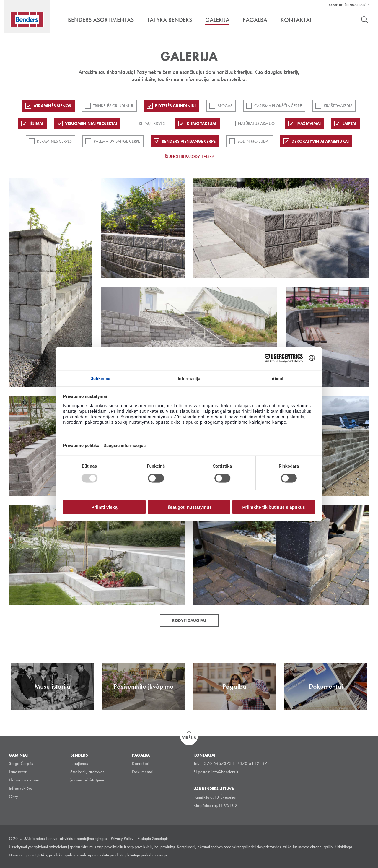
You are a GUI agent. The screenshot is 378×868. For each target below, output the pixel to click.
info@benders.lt (225, 772)
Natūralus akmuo (256, 123)
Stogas (225, 106)
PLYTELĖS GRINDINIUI (175, 106)
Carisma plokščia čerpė (278, 106)
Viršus (189, 738)
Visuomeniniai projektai (91, 123)
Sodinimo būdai (254, 141)
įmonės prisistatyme (87, 780)
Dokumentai (143, 772)
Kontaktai (141, 763)
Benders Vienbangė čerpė (189, 141)
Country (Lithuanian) (348, 5)
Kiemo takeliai (201, 123)
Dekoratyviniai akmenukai (320, 141)
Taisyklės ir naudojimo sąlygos (83, 838)
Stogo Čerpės (21, 763)
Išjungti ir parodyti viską (189, 157)
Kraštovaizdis (338, 106)
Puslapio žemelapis (153, 838)
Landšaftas (18, 772)
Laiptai (349, 123)
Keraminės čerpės (54, 141)
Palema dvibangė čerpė (117, 141)
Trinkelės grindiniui (113, 106)
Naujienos (79, 763)
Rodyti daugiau (189, 620)
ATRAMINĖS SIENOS (52, 106)
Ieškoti (365, 20)
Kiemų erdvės (152, 123)
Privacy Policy (122, 838)
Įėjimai (36, 123)
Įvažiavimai (309, 123)
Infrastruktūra (21, 788)
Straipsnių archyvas (87, 772)
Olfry (13, 797)
